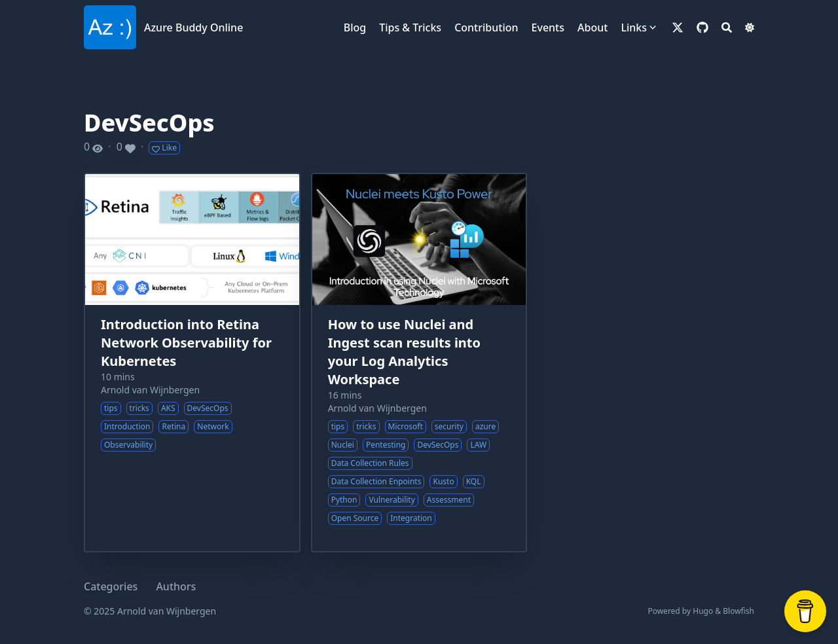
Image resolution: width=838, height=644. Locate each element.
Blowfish (738, 611)
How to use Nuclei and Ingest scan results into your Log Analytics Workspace (404, 352)
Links (634, 27)
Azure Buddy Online (193, 27)
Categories (111, 586)
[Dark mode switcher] (750, 27)
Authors (176, 586)
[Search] (727, 27)
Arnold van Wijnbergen (150, 390)
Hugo (703, 611)
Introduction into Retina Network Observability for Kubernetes (186, 343)
